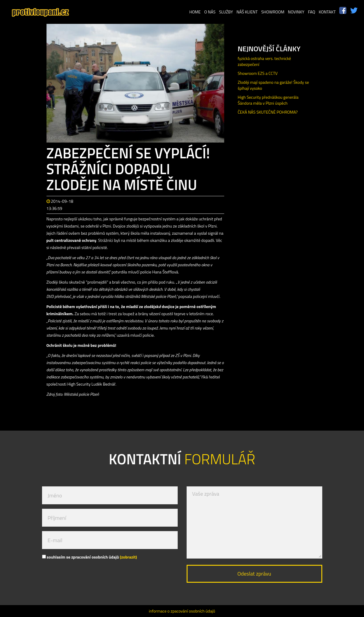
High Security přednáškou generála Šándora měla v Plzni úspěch (268, 100)
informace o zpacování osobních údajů (182, 611)
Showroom (273, 12)
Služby (226, 12)
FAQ (312, 12)
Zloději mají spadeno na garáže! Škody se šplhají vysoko (273, 85)
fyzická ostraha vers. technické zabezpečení (264, 61)
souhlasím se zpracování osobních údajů (90, 557)
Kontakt (327, 12)
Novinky (296, 12)
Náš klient (247, 12)
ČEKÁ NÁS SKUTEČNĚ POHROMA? (268, 112)
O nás (210, 12)
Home (195, 12)
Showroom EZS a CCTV (258, 73)
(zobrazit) (128, 557)
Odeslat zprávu (254, 574)
